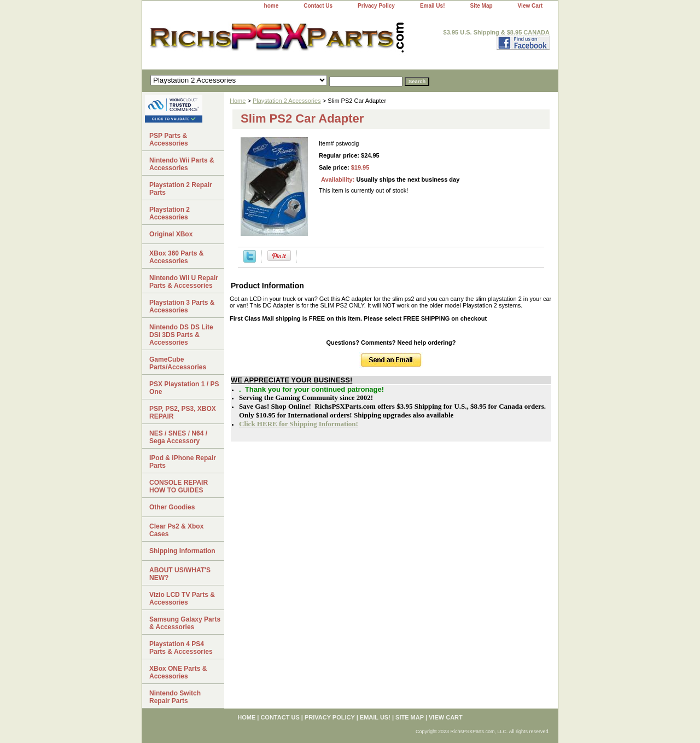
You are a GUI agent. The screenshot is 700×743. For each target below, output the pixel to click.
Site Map (481, 6)
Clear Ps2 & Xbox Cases (176, 530)
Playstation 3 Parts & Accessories (182, 306)
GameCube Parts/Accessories (178, 363)
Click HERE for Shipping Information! (299, 424)
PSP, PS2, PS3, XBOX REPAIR (183, 413)
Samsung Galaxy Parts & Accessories (185, 623)
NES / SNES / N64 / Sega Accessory (178, 437)
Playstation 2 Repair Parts (181, 189)
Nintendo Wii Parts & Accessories (182, 164)
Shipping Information (182, 551)
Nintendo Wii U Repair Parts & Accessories (184, 282)
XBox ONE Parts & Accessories (178, 672)
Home (238, 101)
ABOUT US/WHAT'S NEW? (180, 574)
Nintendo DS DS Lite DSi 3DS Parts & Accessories (181, 335)
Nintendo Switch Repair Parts (175, 697)
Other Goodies (172, 507)
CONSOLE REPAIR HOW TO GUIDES (179, 486)
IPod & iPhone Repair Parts (183, 462)
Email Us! (433, 6)
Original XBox (171, 234)
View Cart (530, 6)
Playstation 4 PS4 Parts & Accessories (181, 648)
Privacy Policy (376, 6)
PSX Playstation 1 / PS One (184, 388)
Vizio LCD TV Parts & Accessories (182, 599)
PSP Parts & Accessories (169, 140)
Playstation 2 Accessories (287, 101)
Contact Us (318, 6)
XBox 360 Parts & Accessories (176, 257)
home (272, 6)
